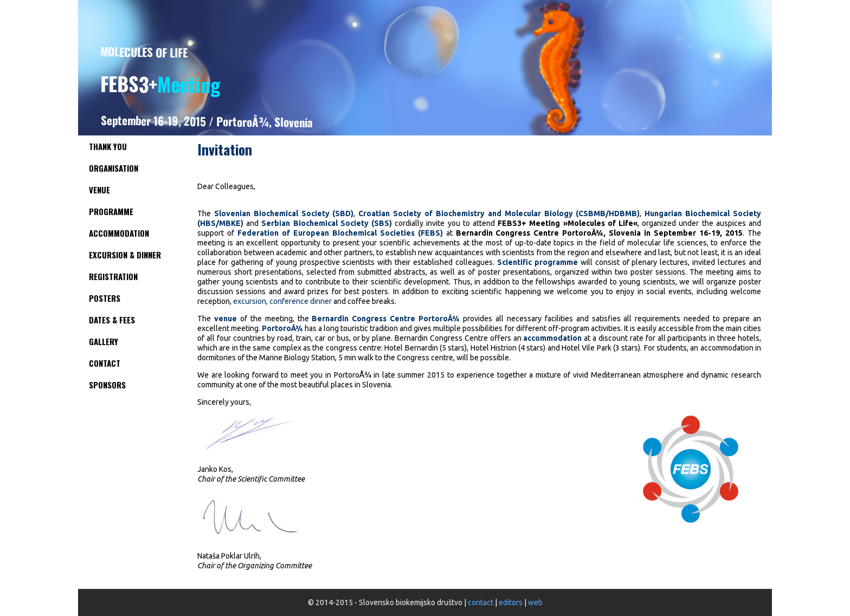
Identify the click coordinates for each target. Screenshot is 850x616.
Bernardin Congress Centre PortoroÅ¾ (386, 319)
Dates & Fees (112, 320)
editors (511, 602)
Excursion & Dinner (125, 255)
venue (226, 319)
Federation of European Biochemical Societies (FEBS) (340, 233)
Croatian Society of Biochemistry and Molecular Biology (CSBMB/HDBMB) (499, 213)
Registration (113, 276)
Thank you (108, 146)
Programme (111, 211)
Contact (105, 363)
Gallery (104, 341)
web (535, 602)
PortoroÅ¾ (282, 328)
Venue (99, 190)
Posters (105, 298)
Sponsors (107, 385)
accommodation (552, 338)
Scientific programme (537, 262)
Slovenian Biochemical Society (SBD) (284, 213)
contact (481, 602)
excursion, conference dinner (282, 301)
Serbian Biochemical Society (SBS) (327, 223)
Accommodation (119, 233)
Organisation (114, 168)
